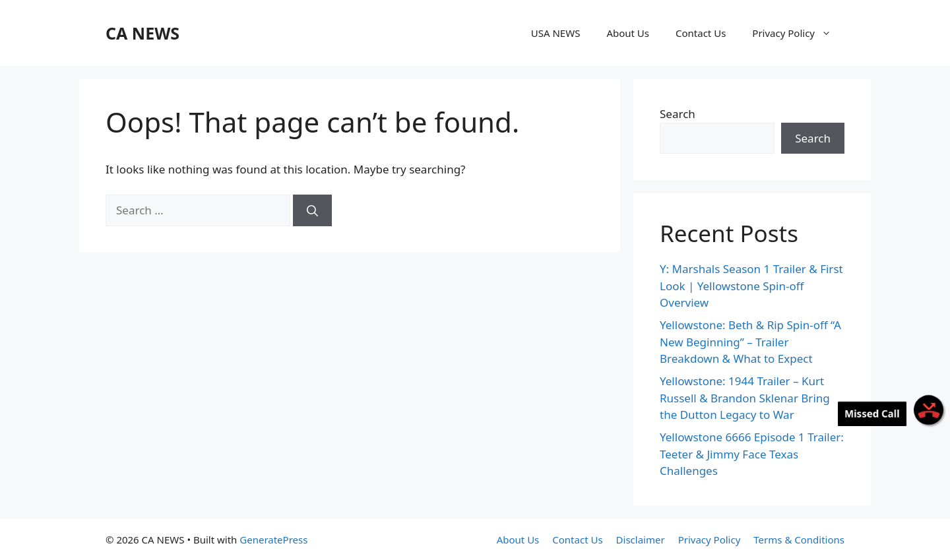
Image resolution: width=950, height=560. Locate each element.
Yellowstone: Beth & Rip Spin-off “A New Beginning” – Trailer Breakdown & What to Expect (750, 342)
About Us (628, 33)
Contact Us (701, 33)
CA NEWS (142, 33)
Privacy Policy (798, 33)
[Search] (312, 210)
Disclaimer (641, 540)
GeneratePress (273, 540)
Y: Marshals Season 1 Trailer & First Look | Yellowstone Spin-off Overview (751, 286)
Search (678, 114)
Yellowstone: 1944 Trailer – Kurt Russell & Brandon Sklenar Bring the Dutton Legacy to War (745, 398)
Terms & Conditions (799, 540)
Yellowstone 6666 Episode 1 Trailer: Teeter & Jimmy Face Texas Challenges (752, 454)
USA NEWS (556, 33)
